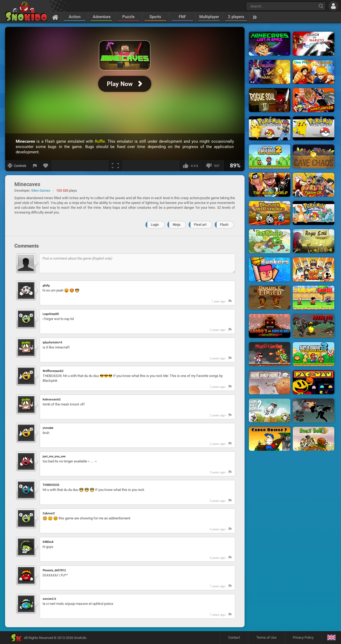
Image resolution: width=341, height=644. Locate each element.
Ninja (176, 225)
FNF (182, 17)
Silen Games (41, 190)
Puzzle (128, 17)
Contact (234, 637)
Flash (224, 225)
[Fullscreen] (115, 166)
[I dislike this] (214, 166)
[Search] (321, 6)
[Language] (331, 638)
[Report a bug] (35, 166)
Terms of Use (266, 637)
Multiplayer (209, 17)
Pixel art (200, 225)
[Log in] (333, 6)
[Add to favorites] (46, 166)
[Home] (55, 17)
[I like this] (191, 166)
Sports (155, 17)
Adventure (102, 17)
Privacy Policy (303, 637)
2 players (236, 17)
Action (75, 17)
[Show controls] (17, 166)
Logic (155, 225)
